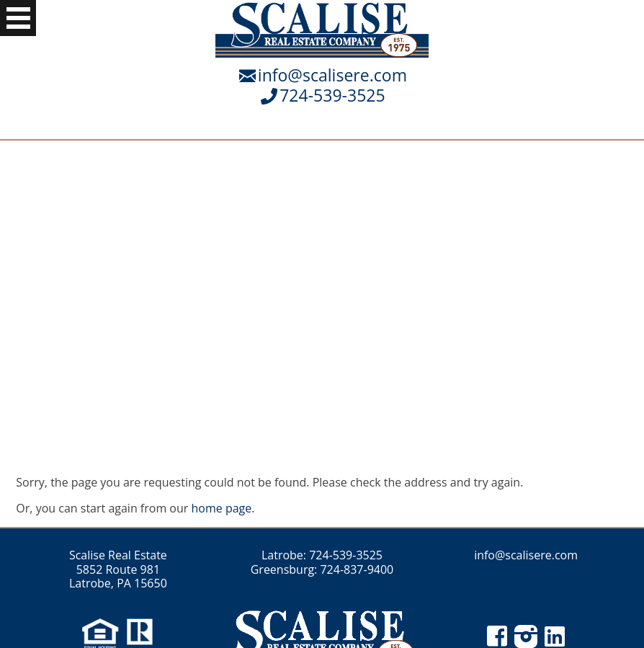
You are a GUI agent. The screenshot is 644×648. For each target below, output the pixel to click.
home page (222, 508)
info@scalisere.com (332, 75)
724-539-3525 (332, 95)
